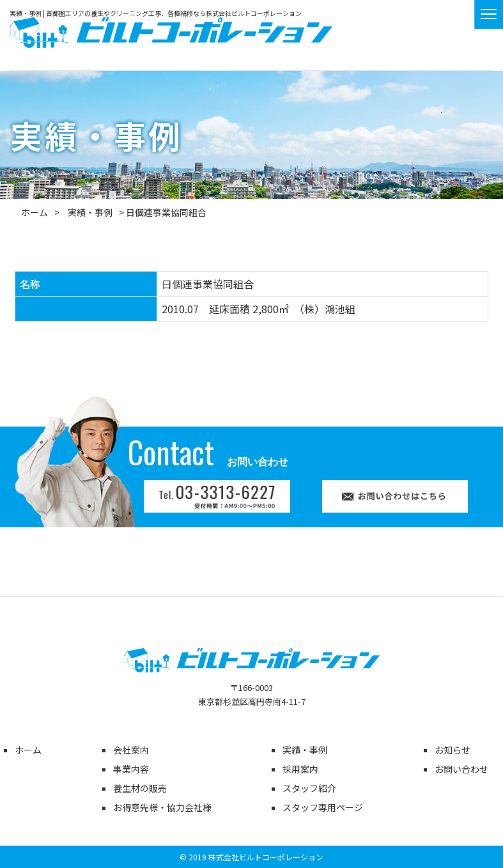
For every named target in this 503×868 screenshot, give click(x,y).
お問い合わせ (461, 769)
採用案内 (300, 769)
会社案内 (131, 750)
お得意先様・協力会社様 (162, 807)
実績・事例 (90, 212)
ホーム (35, 212)
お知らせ (453, 750)
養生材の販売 (140, 788)
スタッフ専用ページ (323, 807)
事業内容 (131, 769)
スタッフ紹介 (309, 788)
